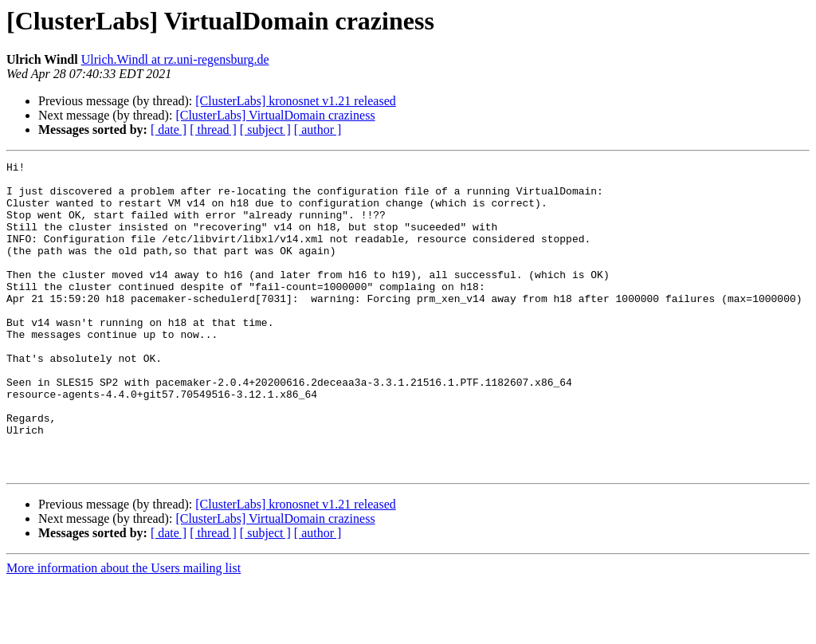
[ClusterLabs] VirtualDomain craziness (275, 115)
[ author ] (318, 130)
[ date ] (169, 130)
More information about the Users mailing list (124, 630)
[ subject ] (265, 130)
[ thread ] (213, 130)
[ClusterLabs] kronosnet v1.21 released (295, 101)
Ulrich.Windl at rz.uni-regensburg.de (175, 59)
